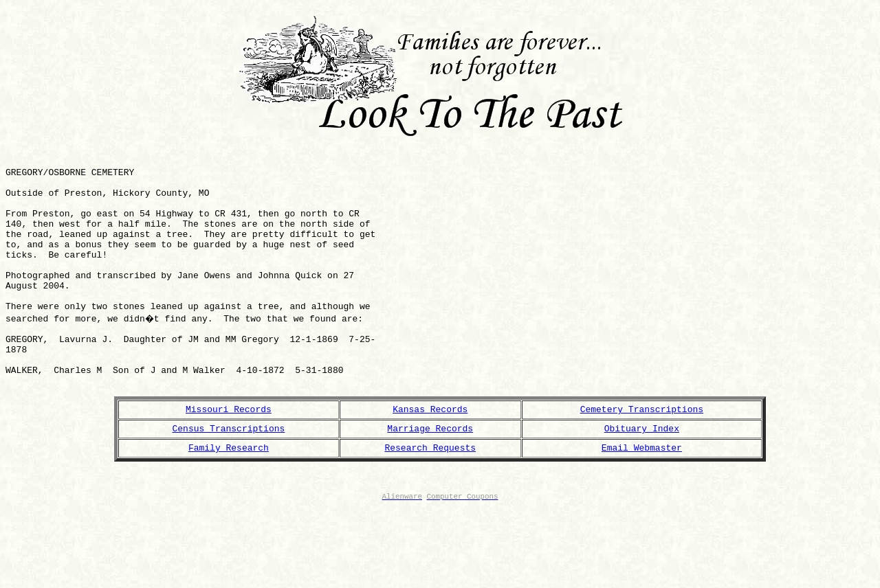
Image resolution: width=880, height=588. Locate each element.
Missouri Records (229, 462)
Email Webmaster (642, 505)
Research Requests (430, 505)
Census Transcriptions (229, 484)
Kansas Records (430, 462)
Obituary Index (642, 484)
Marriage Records (430, 484)
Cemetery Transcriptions (642, 462)
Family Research (229, 505)
